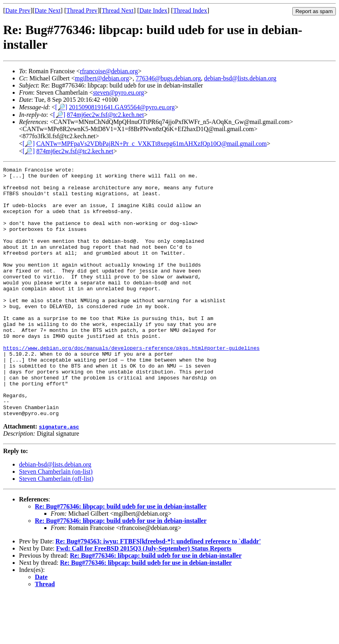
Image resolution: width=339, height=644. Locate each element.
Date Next (48, 10)
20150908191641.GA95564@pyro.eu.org (122, 107)
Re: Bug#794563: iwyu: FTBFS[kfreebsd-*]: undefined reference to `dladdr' (158, 591)
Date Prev (18, 10)
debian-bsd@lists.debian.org (240, 78)
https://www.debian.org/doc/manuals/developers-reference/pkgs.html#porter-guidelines (131, 385)
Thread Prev (82, 10)
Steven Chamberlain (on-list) (56, 521)
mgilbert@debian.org (102, 78)
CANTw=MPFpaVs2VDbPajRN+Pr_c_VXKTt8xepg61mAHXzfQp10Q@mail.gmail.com (152, 144)
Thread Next (118, 10)
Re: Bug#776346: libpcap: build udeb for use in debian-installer (121, 556)
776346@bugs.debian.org (169, 78)
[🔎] (61, 107)
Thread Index (190, 10)
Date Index (153, 10)
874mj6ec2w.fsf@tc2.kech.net (106, 115)
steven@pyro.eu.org (119, 92)
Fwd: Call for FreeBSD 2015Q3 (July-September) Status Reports (144, 598)
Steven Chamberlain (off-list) (56, 529)
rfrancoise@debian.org (109, 71)
